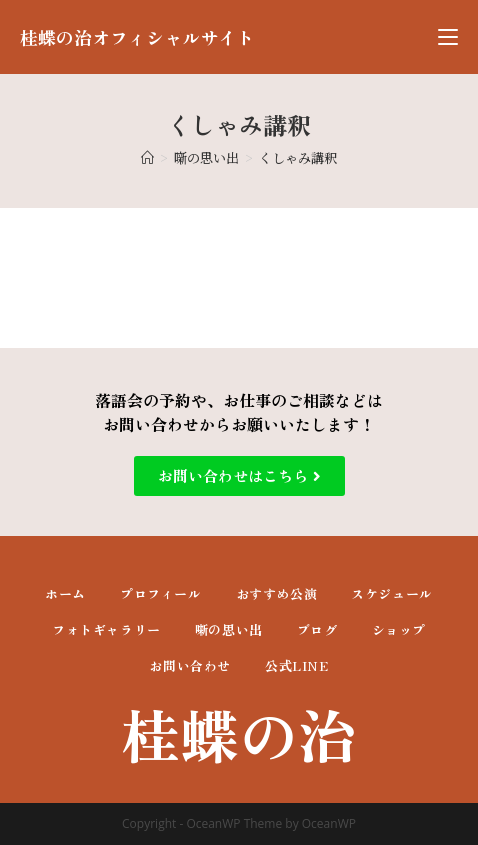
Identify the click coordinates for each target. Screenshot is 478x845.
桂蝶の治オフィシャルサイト (137, 37)
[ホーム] (147, 157)
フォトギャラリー (106, 629)
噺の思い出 (229, 629)
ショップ (399, 629)
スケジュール (392, 593)
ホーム (65, 593)
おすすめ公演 (277, 593)
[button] (239, 476)
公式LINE (297, 665)
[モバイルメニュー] (448, 37)
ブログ (317, 629)
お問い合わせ (190, 665)
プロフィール (161, 593)
